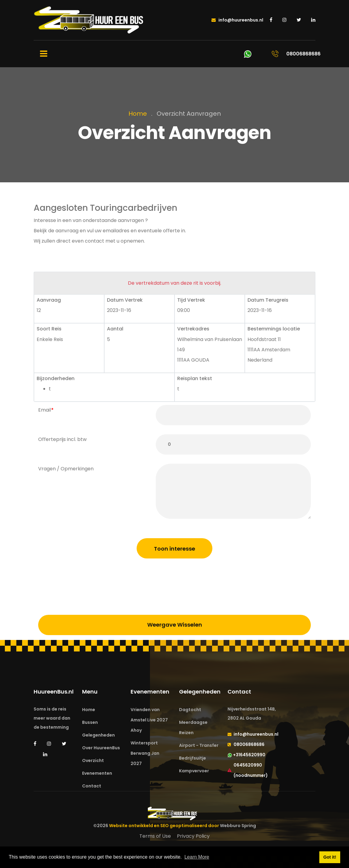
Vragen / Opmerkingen (66, 469)
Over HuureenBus (101, 748)
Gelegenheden (98, 735)
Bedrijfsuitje (193, 758)
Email (45, 410)
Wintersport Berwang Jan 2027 (145, 753)
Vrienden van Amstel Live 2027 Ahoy (149, 720)
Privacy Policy (193, 836)
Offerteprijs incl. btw (62, 439)
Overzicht (93, 760)
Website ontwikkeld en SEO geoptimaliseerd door (183, 826)
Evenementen (97, 773)
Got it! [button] (330, 857)
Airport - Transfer (199, 745)
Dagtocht (190, 710)
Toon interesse (174, 549)
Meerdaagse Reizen (193, 727)
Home (138, 114)
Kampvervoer (194, 771)
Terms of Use (155, 836)
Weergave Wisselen (175, 625)
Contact (92, 786)
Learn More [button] (197, 857)
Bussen (90, 722)
